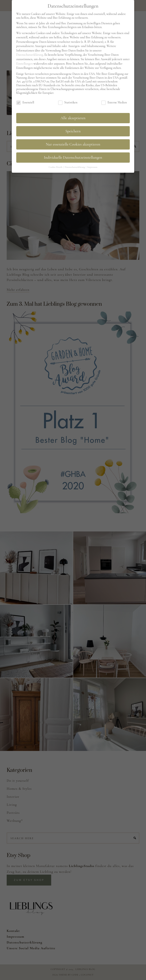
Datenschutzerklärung (30, 54)
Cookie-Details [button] (56, 166)
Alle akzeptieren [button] (73, 117)
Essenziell (25, 101)
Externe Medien (114, 101)
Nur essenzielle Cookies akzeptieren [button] (73, 143)
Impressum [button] (92, 166)
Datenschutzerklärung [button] (75, 166)
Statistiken (68, 101)
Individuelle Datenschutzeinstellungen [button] (73, 157)
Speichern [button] (73, 130)
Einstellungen (24, 63)
